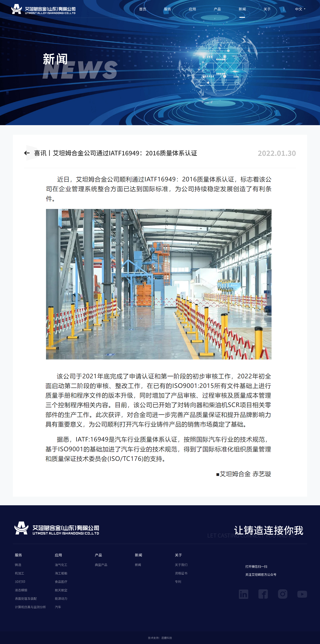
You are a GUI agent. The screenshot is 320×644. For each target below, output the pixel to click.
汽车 (58, 607)
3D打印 (20, 582)
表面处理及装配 (26, 598)
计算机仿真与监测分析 (30, 607)
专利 (178, 582)
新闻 (242, 9)
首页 (143, 9)
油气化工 (61, 565)
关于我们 (181, 565)
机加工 (20, 573)
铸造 (18, 565)
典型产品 (101, 565)
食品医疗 (61, 582)
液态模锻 (21, 590)
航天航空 (61, 590)
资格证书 (181, 573)
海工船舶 (61, 573)
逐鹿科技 (167, 638)
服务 (168, 9)
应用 (192, 9)
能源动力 (61, 598)
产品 (217, 9)
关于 (267, 9)
